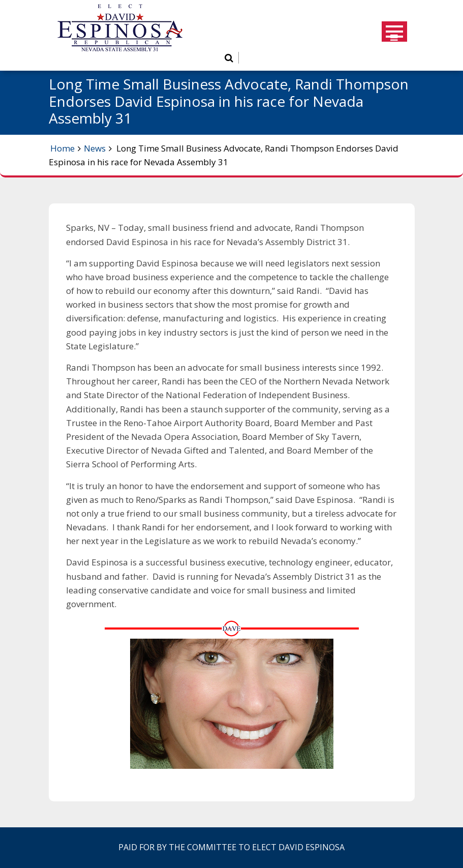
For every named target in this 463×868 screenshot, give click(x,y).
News (95, 148)
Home (63, 148)
